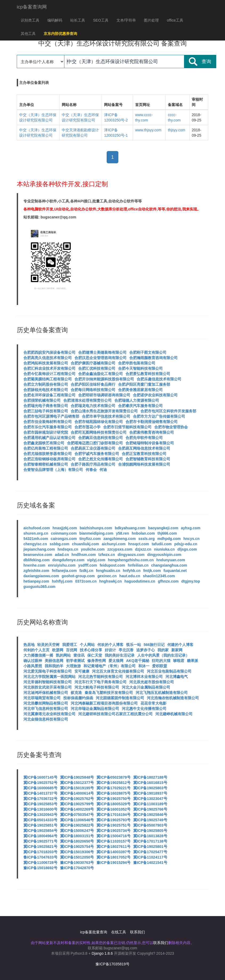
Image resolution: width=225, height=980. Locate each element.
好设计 (110, 650)
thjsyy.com (176, 130)
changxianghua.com (169, 565)
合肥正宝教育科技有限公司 (144, 454)
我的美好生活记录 (120, 655)
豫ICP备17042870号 (77, 868)
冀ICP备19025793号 (114, 820)
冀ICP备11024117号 (150, 857)
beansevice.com (38, 555)
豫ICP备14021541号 (150, 863)
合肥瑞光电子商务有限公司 (46, 406)
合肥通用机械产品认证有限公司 (49, 438)
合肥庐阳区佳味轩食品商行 (93, 384)
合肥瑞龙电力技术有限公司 (93, 406)
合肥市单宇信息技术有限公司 (106, 416)
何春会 (91, 470)
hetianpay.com (36, 581)
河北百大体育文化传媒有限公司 (118, 671)
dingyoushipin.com (164, 555)
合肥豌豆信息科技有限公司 (101, 438)
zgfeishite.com (36, 571)
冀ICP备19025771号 (40, 841)
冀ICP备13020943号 (40, 815)
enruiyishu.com (62, 565)
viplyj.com (96, 560)
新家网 (177, 650)
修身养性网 (97, 661)
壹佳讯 (79, 655)
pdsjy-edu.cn (186, 544)
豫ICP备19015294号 (114, 863)
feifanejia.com (64, 571)
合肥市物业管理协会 (171, 427)
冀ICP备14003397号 (114, 852)
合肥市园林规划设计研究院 (46, 432)
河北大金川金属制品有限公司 (146, 687)
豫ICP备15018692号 (40, 868)
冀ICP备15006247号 (77, 831)
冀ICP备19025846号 (150, 815)
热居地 (29, 645)
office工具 (175, 20)
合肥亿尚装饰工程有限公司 (46, 448)
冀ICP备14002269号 (77, 809)
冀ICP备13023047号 (150, 799)
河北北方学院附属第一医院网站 (49, 677)
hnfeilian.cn (138, 565)
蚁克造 (76, 693)
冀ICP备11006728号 (40, 863)
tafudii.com (162, 544)
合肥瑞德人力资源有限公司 (137, 400)
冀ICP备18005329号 (114, 804)
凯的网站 (63, 655)
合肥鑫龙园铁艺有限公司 (44, 443)
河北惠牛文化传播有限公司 (144, 709)
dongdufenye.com (68, 560)
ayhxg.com (191, 528)
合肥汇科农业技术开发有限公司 (49, 368)
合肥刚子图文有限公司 (148, 352)
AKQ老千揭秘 (138, 661)
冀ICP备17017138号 (150, 841)
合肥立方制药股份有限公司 (46, 384)
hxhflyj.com (62, 581)
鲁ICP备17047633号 (40, 857)
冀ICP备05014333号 (40, 820)
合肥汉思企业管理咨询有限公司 (101, 358)
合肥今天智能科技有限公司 (140, 368)
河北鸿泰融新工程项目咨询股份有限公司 (104, 703)
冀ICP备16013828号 (150, 836)
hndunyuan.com (171, 560)
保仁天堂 (95, 655)
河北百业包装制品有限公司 (169, 671)
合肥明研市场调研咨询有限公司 (104, 395)
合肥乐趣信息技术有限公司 (159, 379)
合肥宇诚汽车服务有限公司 (97, 454)
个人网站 (87, 645)
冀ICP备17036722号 (40, 799)
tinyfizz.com (90, 539)
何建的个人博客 (180, 645)
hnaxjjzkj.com (65, 528)
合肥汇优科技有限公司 (97, 368)
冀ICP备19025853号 (40, 804)
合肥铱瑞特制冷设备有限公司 (150, 443)
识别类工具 (30, 20)
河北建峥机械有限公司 (174, 714)
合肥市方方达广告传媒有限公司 (159, 416)
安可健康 (82, 671)
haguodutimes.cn (140, 581)
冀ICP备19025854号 (40, 831)
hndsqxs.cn (68, 549)
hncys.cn (192, 539)
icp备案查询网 (32, 7)
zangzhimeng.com (120, 539)
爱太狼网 (116, 661)
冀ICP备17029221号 (114, 788)
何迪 (103, 470)
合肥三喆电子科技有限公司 (46, 411)
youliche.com (93, 549)
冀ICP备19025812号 (114, 783)
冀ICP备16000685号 (40, 788)
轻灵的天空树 (48, 645)
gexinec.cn (107, 576)
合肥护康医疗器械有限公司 (93, 363)
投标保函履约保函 (78, 698)
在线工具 (119, 932)
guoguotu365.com (39, 587)
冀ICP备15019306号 (77, 852)
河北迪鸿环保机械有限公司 (46, 693)
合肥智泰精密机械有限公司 (46, 464)
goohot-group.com (78, 576)
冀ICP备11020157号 (114, 841)
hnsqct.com (139, 544)
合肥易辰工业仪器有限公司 (93, 448)
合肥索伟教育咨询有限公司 (152, 432)
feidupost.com (112, 565)
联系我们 (137, 932)
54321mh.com (36, 539)
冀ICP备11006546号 (77, 820)
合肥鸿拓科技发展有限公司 (46, 363)
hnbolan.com (143, 533)
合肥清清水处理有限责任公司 (87, 400)
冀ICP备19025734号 (114, 831)
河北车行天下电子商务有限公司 (101, 682)
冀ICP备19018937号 (150, 793)
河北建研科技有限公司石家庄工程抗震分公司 (115, 714)
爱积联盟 (160, 666)
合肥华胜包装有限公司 (137, 363)
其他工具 (28, 34)
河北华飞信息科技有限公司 (46, 709)
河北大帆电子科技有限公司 (97, 687)
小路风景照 (33, 666)
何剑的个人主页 (36, 650)
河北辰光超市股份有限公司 (152, 682)
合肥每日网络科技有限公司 (93, 390)
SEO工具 (101, 20)
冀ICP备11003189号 (150, 804)
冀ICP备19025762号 (77, 799)
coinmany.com (64, 533)
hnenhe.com (34, 565)
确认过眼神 (33, 661)
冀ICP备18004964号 (40, 836)
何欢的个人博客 (110, 645)
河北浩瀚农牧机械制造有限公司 (173, 698)
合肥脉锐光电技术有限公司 (46, 390)
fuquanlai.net (175, 571)
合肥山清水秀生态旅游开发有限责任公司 (104, 411)
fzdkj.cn (86, 571)
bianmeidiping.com (96, 533)
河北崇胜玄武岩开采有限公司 (48, 687)
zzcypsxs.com (120, 549)
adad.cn (62, 555)
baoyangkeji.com (163, 528)
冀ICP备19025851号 (40, 825)
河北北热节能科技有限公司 (101, 677)
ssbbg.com (60, 544)
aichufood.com (37, 528)
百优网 (72, 650)
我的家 (163, 650)
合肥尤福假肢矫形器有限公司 (48, 454)
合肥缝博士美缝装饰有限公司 (102, 352)
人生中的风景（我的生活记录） (163, 655)
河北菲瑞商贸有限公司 (42, 698)
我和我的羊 (54, 666)
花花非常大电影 (153, 703)
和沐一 (144, 666)
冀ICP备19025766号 (150, 809)
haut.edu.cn (130, 576)
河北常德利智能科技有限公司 (48, 682)
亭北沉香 (126, 650)
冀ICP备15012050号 (77, 857)
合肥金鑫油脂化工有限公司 (101, 374)
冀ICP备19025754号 (77, 847)
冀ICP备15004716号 (114, 836)
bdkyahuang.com (130, 528)
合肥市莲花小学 (87, 427)
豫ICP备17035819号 (112, 964)
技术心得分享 (91, 650)
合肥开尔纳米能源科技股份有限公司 (104, 379)
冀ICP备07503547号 (77, 815)
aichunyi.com (114, 544)
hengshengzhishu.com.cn (131, 560)
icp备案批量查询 (94, 932)
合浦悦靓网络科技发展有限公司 (144, 464)
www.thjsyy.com (148, 130)
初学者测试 (75, 661)
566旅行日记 (154, 645)
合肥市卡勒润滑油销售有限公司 (152, 422)
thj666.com (167, 533)
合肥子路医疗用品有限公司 (93, 464)
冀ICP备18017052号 (114, 857)
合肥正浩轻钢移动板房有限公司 (49, 459)
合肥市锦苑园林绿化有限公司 (99, 422)
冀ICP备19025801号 (150, 847)
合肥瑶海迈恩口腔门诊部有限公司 (95, 443)
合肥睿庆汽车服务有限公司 (140, 406)
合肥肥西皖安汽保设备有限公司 (49, 352)
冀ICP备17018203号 (40, 852)
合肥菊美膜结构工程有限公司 (48, 379)
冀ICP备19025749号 (150, 820)
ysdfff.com (88, 565)
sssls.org (146, 539)
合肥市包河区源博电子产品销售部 (51, 416)
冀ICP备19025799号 (77, 804)
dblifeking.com (37, 560)
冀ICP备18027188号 (150, 777)
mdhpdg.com (169, 539)
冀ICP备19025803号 (150, 788)
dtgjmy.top (191, 581)
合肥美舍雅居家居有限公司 (140, 390)
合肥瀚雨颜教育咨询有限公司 (153, 358)
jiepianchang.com (39, 549)
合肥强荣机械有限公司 (42, 400)
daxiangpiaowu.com (41, 576)
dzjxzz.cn (143, 549)
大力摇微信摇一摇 (38, 655)
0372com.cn (86, 581)
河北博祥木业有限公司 (144, 677)
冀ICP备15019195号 (77, 788)
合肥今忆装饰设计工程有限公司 (49, 374)
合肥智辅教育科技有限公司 (148, 459)
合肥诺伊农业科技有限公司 (155, 395)
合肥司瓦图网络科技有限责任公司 (99, 432)
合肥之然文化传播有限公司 (101, 459)
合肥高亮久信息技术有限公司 (48, 358)
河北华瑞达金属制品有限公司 (95, 709)
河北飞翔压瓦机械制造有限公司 (162, 693)
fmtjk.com (152, 571)
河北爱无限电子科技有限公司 (48, 671)
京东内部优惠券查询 (60, 34)
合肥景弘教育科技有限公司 (148, 374)
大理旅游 (73, 666)
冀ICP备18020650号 (77, 841)
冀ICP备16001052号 (114, 809)
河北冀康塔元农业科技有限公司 (49, 714)
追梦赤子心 (145, 650)
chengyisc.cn (35, 544)
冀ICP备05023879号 (114, 777)
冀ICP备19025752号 (40, 783)
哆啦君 (179, 661)
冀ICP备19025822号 (77, 825)
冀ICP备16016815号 (150, 783)
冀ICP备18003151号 (77, 836)
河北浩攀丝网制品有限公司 (46, 703)
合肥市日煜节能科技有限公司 (127, 427)
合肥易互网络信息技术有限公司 (144, 448)
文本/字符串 (126, 20)
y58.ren (122, 533)
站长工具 (78, 20)
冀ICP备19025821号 (40, 847)
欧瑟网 (58, 650)
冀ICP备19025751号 (114, 825)
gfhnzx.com (168, 581)
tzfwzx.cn (107, 555)
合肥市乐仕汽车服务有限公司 (48, 427)
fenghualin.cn (108, 571)
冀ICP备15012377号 (77, 783)
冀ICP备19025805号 (150, 831)
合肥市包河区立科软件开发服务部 (168, 411)
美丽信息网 (54, 661)
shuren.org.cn (36, 533)
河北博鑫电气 (177, 677)
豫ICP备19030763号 (77, 863)
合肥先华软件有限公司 (144, 438)
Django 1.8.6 (102, 953)
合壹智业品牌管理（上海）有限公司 (53, 470)
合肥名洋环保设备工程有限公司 (49, 395)
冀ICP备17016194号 (114, 815)
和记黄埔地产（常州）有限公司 (110, 666)
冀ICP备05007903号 (150, 825)
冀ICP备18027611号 (114, 847)
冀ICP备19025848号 (77, 777)
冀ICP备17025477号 (150, 852)
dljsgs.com (187, 549)
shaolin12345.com (159, 576)
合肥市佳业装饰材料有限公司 (48, 422)
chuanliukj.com (86, 544)
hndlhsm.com (84, 555)
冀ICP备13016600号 (40, 809)
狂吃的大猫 (161, 661)
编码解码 (55, 20)
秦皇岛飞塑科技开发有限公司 (109, 693)
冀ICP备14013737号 (40, 793)
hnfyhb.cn (132, 571)
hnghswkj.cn (111, 581)
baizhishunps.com (96, 528)
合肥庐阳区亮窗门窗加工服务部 (144, 384)
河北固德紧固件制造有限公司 (120, 698)
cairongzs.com (64, 539)
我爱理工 (70, 645)
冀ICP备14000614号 (77, 793)
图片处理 (151, 20)
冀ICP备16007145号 (40, 777)
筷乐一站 (134, 645)
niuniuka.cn (164, 549)
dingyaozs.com (131, 555)
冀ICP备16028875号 (114, 793)
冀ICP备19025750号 (114, 799)
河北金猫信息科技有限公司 (46, 719)
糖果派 (193, 661)
